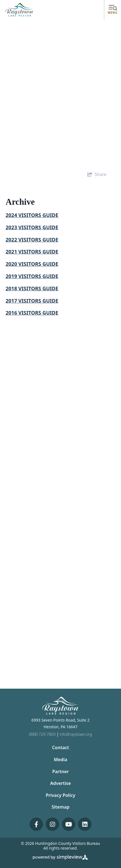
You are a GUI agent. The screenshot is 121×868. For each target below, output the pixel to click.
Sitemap (60, 807)
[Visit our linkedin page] (85, 824)
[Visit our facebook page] (36, 824)
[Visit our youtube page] (69, 824)
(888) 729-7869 (42, 734)
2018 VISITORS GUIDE (32, 288)
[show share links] (97, 174)
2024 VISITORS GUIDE (32, 215)
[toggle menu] (113, 10)
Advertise (60, 783)
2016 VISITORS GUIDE (32, 313)
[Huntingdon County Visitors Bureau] (20, 9)
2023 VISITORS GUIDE (32, 227)
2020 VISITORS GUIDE (32, 264)
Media (60, 759)
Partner (60, 771)
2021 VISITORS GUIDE (32, 252)
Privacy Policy (60, 795)
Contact (61, 748)
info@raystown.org (76, 734)
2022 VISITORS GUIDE (32, 240)
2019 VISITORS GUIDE (32, 276)
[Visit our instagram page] (52, 824)
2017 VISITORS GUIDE (32, 301)
